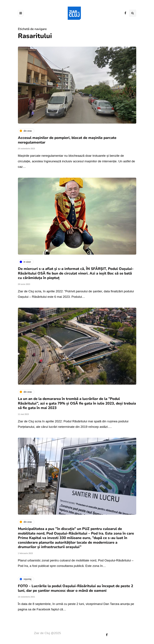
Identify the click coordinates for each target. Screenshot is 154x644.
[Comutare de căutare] (133, 13)
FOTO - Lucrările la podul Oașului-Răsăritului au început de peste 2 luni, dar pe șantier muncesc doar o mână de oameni (76, 588)
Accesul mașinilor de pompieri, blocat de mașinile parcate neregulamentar (67, 140)
